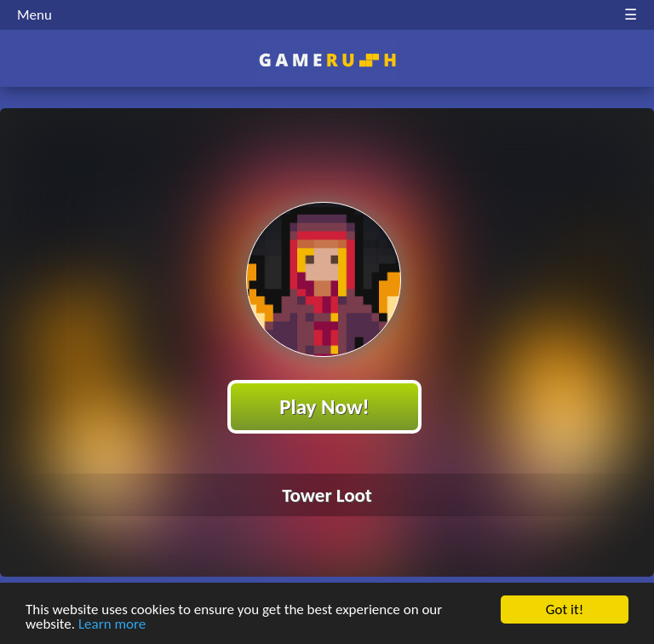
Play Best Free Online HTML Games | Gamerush (327, 60)
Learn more (112, 625)
